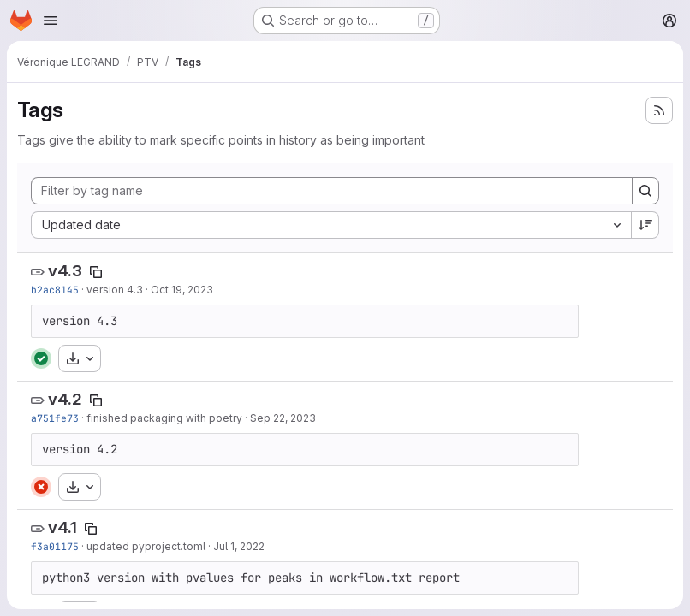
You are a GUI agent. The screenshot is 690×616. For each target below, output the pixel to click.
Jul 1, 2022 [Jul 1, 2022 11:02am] (239, 546)
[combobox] (331, 225)
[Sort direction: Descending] (645, 225)
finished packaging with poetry (164, 418)
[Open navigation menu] (51, 21)
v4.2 (65, 399)
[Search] (645, 191)
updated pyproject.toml (146, 546)
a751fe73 (55, 418)
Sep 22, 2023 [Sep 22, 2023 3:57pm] (283, 418)
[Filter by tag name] (332, 191)
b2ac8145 (55, 290)
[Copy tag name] (96, 272)
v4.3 (65, 271)
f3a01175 (55, 546)
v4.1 (62, 527)
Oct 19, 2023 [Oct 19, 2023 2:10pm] (182, 290)
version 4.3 (115, 290)
